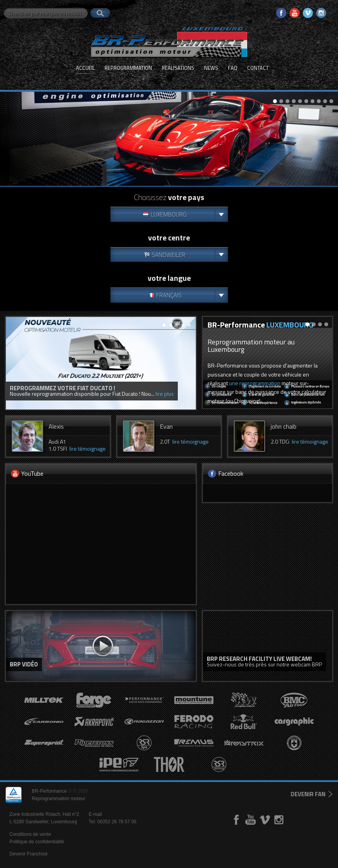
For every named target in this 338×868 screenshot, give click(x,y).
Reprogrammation (128, 68)
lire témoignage (88, 449)
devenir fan (308, 794)
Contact (258, 68)
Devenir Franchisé (28, 854)
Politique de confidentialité (37, 842)
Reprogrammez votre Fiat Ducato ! (62, 388)
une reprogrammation (255, 383)
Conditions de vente (30, 834)
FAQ (233, 68)
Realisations (178, 68)
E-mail (95, 814)
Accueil (85, 68)
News (211, 68)
